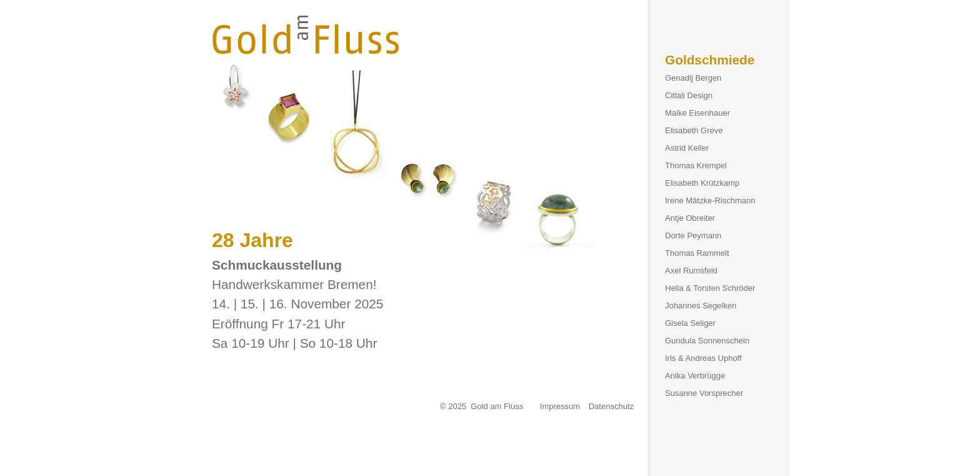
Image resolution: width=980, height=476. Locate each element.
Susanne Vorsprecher (704, 393)
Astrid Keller (687, 148)
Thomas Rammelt (697, 253)
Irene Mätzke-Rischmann (710, 200)
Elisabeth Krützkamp (702, 183)
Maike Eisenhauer (697, 113)
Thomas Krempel (696, 165)
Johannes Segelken (701, 306)
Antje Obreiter (690, 218)
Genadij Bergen (693, 78)
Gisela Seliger (690, 323)
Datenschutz (611, 406)
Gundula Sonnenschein (707, 341)
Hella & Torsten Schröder (710, 288)
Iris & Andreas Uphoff (703, 358)
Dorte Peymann (693, 235)
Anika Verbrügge (695, 376)
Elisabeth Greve (694, 130)
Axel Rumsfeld (691, 271)
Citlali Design (689, 95)
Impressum (560, 406)
